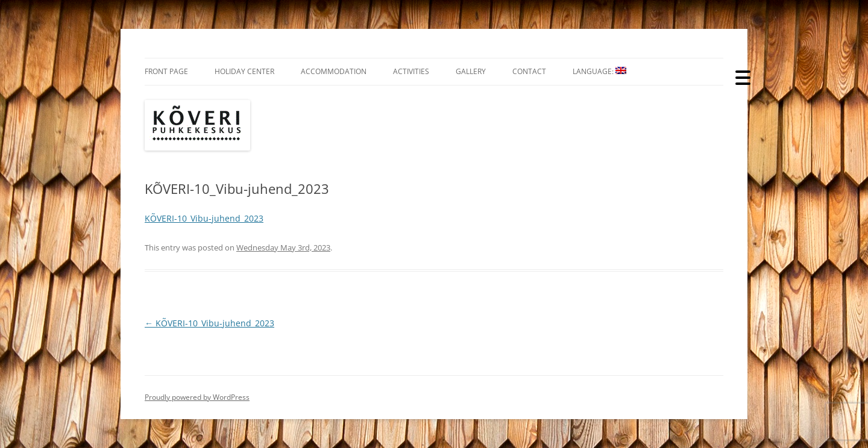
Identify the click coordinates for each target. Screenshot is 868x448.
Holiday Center (244, 71)
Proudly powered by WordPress (197, 397)
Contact (529, 71)
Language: (599, 71)
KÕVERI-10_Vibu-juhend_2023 (204, 218)
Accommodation (334, 71)
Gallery (471, 71)
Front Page (166, 71)
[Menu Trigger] (743, 77)
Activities (411, 71)
